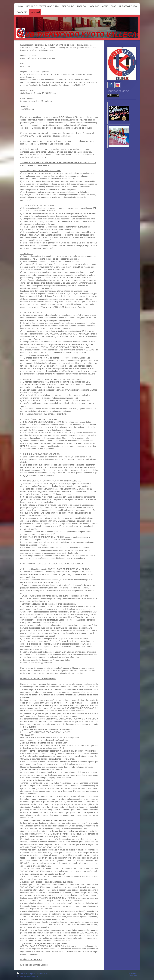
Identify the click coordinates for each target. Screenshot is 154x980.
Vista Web (133, 976)
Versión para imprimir (26, 974)
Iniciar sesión (132, 973)
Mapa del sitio (42, 974)
